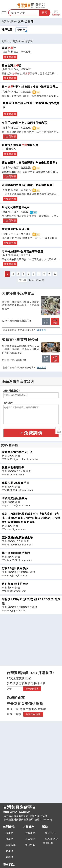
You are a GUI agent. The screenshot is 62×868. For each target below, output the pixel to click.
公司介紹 (46, 321)
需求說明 (8, 403)
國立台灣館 (12, 66)
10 (55, 274)
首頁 (4, 21)
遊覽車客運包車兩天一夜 (17, 452)
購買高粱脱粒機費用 (15, 498)
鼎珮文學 (26, 52)
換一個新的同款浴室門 (16, 553)
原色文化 (26, 255)
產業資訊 (11, 845)
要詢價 (10, 857)
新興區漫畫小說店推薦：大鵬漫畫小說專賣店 (31, 105)
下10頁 (23, 280)
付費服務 (30, 833)
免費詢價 (56, 13)
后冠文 (25, 212)
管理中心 (30, 845)
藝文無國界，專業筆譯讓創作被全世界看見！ (30, 163)
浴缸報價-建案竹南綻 (15, 584)
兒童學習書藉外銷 (13, 467)
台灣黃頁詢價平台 (31, 809)
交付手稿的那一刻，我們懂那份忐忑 (24, 123)
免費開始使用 (33, 714)
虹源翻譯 (26, 168)
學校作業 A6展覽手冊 (16, 483)
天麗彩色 (26, 190)
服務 (14, 13)
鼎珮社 (9, 48)
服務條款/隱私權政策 (51, 841)
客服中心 (50, 833)
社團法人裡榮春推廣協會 (20, 145)
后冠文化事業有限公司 (16, 207)
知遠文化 (26, 128)
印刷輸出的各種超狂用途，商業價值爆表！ (29, 185)
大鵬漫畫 (26, 92)
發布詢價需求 (32, 689)
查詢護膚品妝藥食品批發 (17, 537)
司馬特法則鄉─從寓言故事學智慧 (23, 251)
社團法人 (11, 149)
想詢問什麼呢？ (12, 391)
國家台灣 (26, 69)
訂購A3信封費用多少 (15, 568)
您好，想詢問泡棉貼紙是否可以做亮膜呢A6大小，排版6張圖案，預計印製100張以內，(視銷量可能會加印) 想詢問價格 (31, 518)
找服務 (12, 21)
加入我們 (30, 839)
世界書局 (26, 234)
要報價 (10, 851)
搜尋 (45, 12)
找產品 (10, 839)
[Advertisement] (31, 637)
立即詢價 (55, 321)
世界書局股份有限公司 (16, 229)
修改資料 (41, 330)
